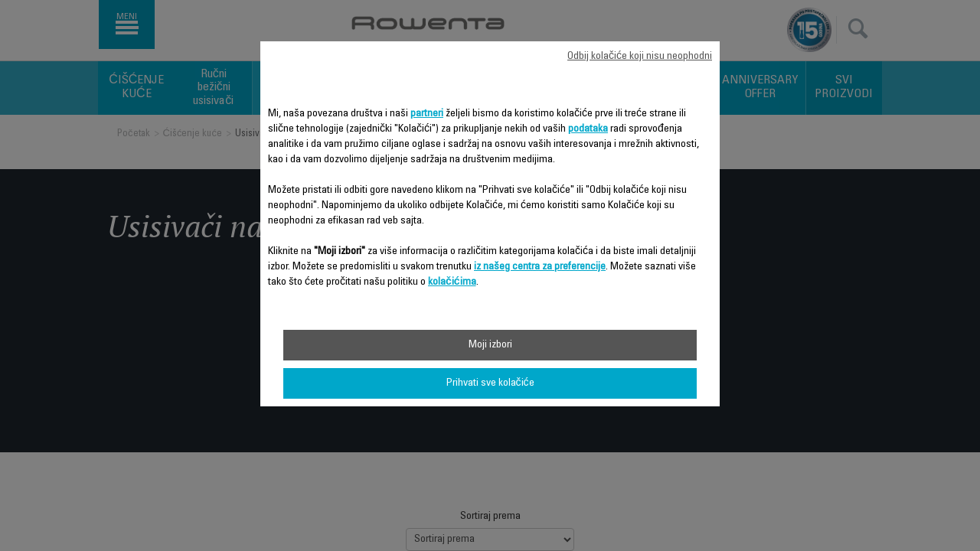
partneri (427, 114)
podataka (588, 129)
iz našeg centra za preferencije (540, 267)
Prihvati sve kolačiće (490, 383)
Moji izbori (490, 345)
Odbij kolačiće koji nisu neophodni (640, 57)
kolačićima (452, 282)
